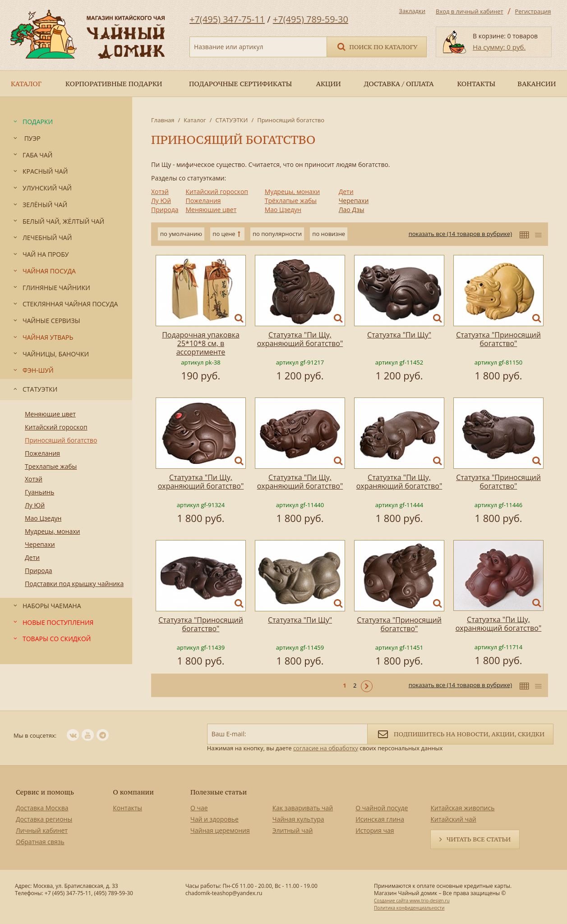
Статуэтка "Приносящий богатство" (498, 339)
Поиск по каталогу (377, 46)
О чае (199, 808)
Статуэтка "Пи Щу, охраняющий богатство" (300, 339)
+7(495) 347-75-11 (227, 19)
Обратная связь (40, 842)
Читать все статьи (479, 839)
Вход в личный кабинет (470, 11)
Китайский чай (453, 819)
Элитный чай (293, 830)
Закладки (412, 11)
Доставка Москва (42, 808)
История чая (375, 830)
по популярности (277, 234)
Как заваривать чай (303, 808)
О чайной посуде (382, 808)
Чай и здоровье (214, 819)
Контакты (127, 808)
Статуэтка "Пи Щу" (399, 335)
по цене (224, 234)
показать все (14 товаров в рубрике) (460, 234)
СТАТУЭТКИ (231, 120)
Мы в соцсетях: (35, 735)
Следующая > (367, 686)
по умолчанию (181, 234)
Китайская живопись (462, 808)
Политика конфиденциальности (409, 908)
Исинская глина (380, 819)
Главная (163, 120)
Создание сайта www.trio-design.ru (412, 901)
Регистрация (533, 11)
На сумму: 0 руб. (499, 47)
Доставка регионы (44, 819)
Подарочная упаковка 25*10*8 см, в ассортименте (201, 343)
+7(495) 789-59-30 (311, 19)
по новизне (329, 234)
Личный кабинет (42, 830)
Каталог (195, 120)
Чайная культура (298, 819)
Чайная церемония (220, 830)
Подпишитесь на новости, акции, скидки (460, 733)
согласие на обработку (326, 748)
